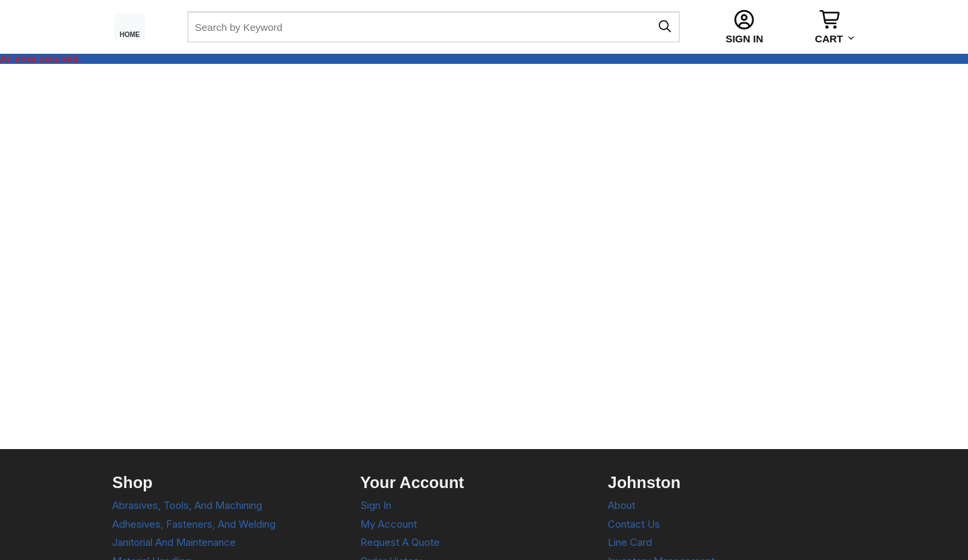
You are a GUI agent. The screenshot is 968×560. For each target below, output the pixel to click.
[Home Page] (135, 27)
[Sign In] (744, 27)
